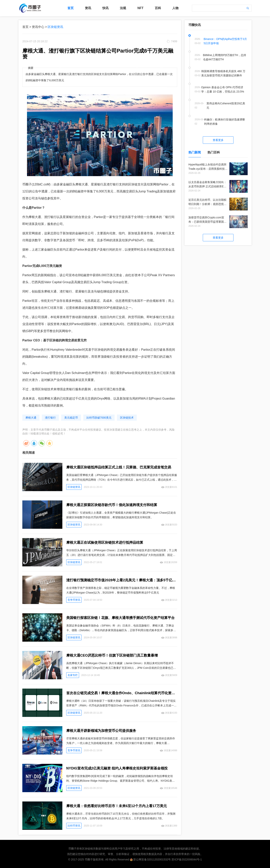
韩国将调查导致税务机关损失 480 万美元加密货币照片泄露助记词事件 (223, 73)
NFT (140, 8)
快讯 (105, 8)
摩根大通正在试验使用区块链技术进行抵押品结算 (105, 543)
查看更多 (218, 140)
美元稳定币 (71, 418)
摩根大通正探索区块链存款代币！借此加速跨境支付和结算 (112, 505)
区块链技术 (127, 418)
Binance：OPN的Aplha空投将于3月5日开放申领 (225, 41)
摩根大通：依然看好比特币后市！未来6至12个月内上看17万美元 (117, 806)
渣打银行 (50, 418)
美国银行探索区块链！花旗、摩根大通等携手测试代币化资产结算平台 (120, 618)
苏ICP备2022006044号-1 (187, 859)
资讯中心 (38, 27)
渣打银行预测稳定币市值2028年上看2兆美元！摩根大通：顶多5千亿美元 (122, 580)
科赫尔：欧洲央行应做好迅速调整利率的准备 (225, 122)
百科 (158, 8)
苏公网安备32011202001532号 (152, 859)
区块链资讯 (55, 27)
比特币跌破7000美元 (99, 418)
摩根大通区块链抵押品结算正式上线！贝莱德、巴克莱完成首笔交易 (119, 467)
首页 (71, 8)
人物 (175, 8)
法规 (123, 8)
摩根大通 (31, 418)
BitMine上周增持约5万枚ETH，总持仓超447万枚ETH (225, 57)
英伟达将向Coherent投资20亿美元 (226, 106)
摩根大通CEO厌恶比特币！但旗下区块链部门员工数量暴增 (112, 655)
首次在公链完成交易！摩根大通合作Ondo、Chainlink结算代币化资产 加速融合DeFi (122, 693)
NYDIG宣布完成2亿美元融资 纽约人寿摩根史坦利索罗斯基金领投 (117, 768)
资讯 (88, 8)
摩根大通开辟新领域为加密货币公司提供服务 (101, 731)
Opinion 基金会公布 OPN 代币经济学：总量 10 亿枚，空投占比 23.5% (223, 89)
